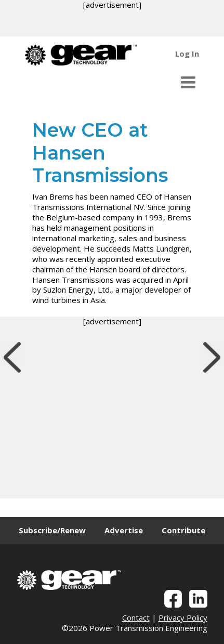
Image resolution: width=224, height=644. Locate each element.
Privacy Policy (183, 617)
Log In (187, 54)
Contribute (183, 530)
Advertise (124, 530)
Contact (136, 617)
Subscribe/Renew (52, 530)
